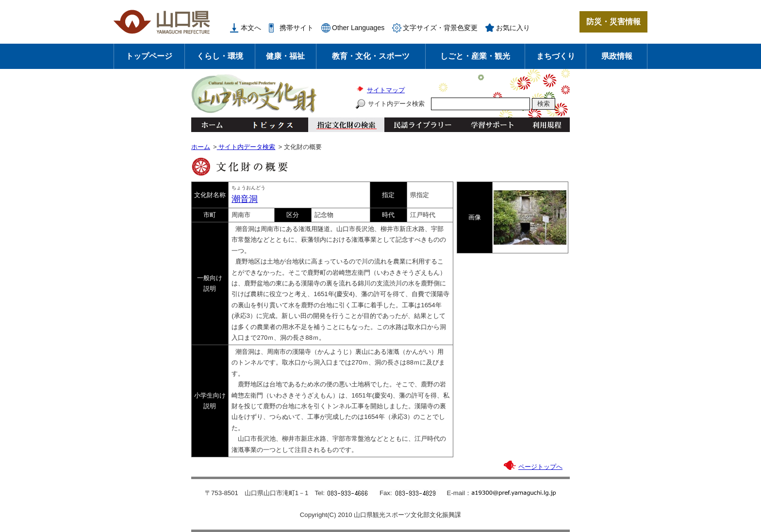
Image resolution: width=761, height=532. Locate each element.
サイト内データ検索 (396, 104)
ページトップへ (540, 467)
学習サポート (492, 125)
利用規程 (547, 125)
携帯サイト (297, 28)
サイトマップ (386, 90)
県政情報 (617, 56)
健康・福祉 (285, 56)
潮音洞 (245, 199)
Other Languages (358, 28)
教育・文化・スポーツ (371, 56)
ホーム (212, 125)
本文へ (251, 28)
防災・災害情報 (613, 22)
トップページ (149, 56)
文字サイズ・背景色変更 (440, 28)
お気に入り (513, 28)
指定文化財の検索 (346, 125)
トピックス (270, 125)
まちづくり (556, 56)
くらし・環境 (220, 56)
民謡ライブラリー (422, 125)
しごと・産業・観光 (475, 56)
